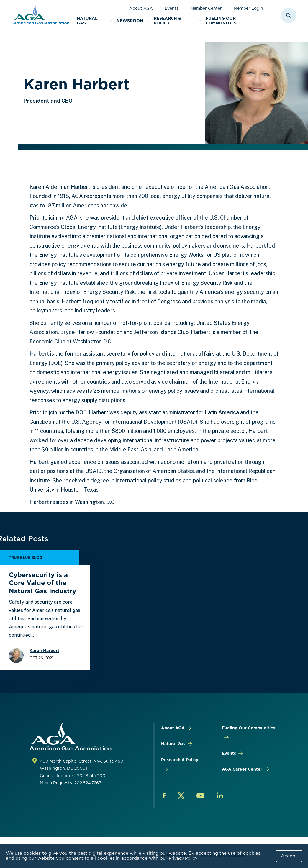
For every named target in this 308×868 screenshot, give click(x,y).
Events (172, 8)
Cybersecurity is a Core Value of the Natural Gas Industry (42, 583)
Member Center (206, 8)
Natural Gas (87, 21)
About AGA (141, 8)
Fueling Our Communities (221, 21)
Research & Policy (167, 21)
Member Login (248, 8)
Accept (289, 856)
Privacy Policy (183, 858)
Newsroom (130, 21)
